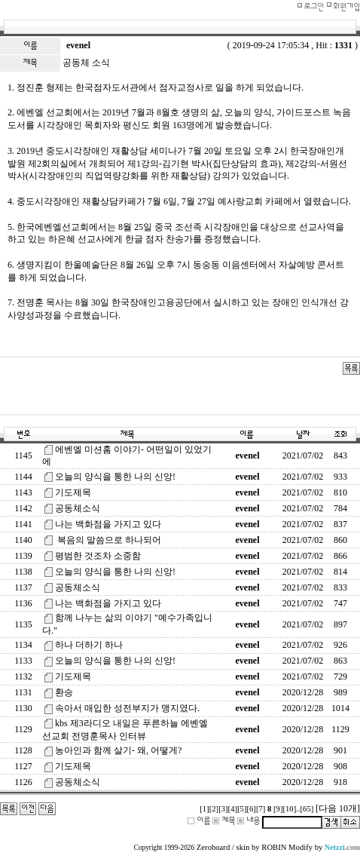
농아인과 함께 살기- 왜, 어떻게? (118, 750)
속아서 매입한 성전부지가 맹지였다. (127, 708)
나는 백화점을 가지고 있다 (108, 524)
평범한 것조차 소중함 (98, 556)
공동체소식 (78, 508)
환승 (64, 692)
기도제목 (73, 492)
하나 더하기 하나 (89, 645)
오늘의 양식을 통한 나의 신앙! (115, 477)
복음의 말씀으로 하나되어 (108, 540)
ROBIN (274, 847)
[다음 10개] (338, 808)
